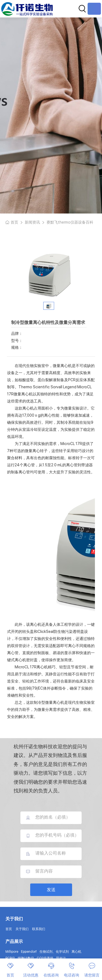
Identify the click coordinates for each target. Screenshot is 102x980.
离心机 (76, 952)
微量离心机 (23, 394)
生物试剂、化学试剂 (54, 952)
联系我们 (39, 929)
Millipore (12, 952)
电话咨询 (72, 970)
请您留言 (92, 970)
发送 (51, 890)
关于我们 (22, 929)
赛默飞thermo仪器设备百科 (70, 222)
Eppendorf (29, 952)
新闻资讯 (32, 222)
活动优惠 (31, 970)
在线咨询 (51, 970)
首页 (14, 222)
